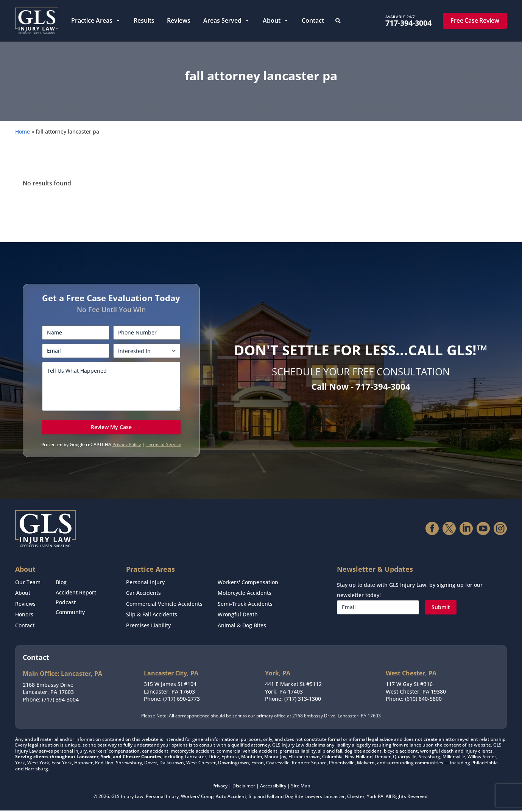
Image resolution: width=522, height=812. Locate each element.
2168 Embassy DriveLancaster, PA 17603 (48, 690)
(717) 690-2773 (182, 700)
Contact (313, 20)
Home (23, 139)
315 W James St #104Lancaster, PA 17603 (170, 689)
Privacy (220, 787)
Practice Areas (96, 21)
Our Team (28, 589)
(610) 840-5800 (423, 700)
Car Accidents (143, 599)
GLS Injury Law (127, 797)
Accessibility (273, 787)
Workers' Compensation (248, 589)
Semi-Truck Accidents (245, 608)
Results (144, 20)
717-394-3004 (408, 23)
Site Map (301, 787)
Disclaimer (244, 787)
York (372, 797)
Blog (61, 589)
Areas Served (227, 21)
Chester (356, 797)
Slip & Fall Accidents (152, 618)
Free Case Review (475, 20)
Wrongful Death (238, 618)
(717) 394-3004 (60, 701)
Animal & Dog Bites (242, 628)
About (276, 21)
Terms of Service (164, 452)
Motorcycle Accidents (245, 599)
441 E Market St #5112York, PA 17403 (293, 689)
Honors (24, 618)
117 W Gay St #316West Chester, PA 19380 (416, 689)
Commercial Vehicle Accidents (164, 608)
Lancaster (334, 797)
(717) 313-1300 (303, 700)
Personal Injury (145, 589)
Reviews (179, 20)
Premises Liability (148, 628)
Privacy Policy (127, 452)
